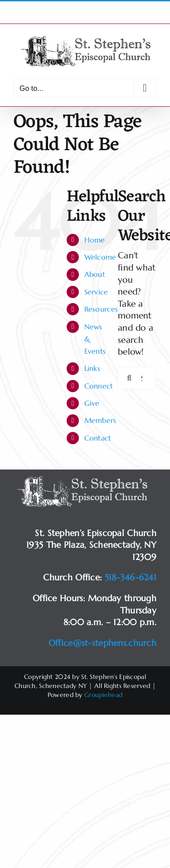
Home (95, 240)
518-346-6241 (131, 577)
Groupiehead (103, 695)
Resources (101, 309)
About (95, 274)
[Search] (129, 378)
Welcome (100, 257)
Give (92, 403)
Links (92, 368)
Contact (98, 438)
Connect (99, 386)
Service (96, 292)
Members (100, 420)
